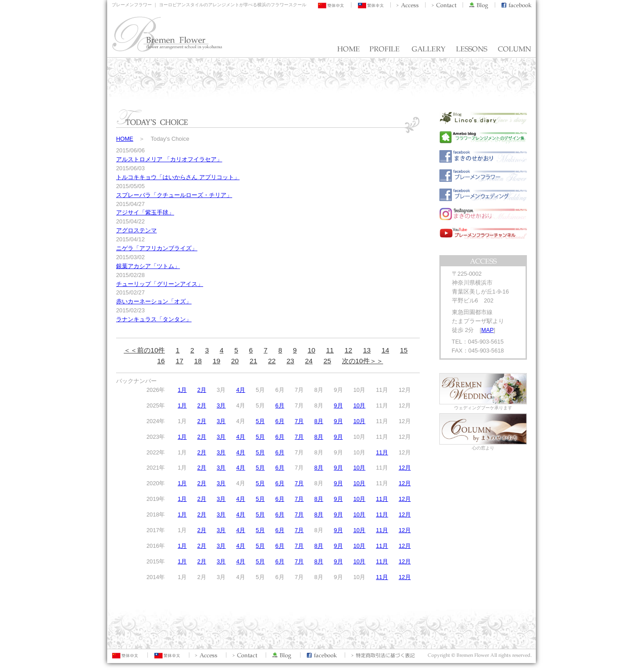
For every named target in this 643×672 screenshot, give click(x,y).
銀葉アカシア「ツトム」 (148, 266)
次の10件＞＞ (363, 361)
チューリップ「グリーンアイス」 (160, 284)
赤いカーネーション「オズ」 (154, 301)
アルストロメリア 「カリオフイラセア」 (169, 159)
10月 (359, 405)
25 (327, 361)
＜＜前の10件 (144, 350)
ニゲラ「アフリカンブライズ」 (157, 248)
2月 (202, 390)
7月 (299, 421)
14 (385, 350)
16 (161, 361)
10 (311, 350)
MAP (488, 330)
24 (309, 361)
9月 (338, 405)
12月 (405, 468)
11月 (382, 452)
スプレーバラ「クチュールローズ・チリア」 (174, 195)
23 (290, 361)
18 (198, 361)
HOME (125, 139)
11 (330, 350)
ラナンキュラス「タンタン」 (154, 319)
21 (253, 361)
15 (404, 350)
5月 (260, 421)
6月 (280, 405)
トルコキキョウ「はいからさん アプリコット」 (178, 177)
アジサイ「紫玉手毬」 (145, 212)
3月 (221, 405)
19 (216, 361)
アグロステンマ (136, 230)
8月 (319, 421)
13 (367, 350)
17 (179, 361)
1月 (182, 390)
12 (349, 350)
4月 (241, 390)
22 (272, 361)
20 (235, 361)
